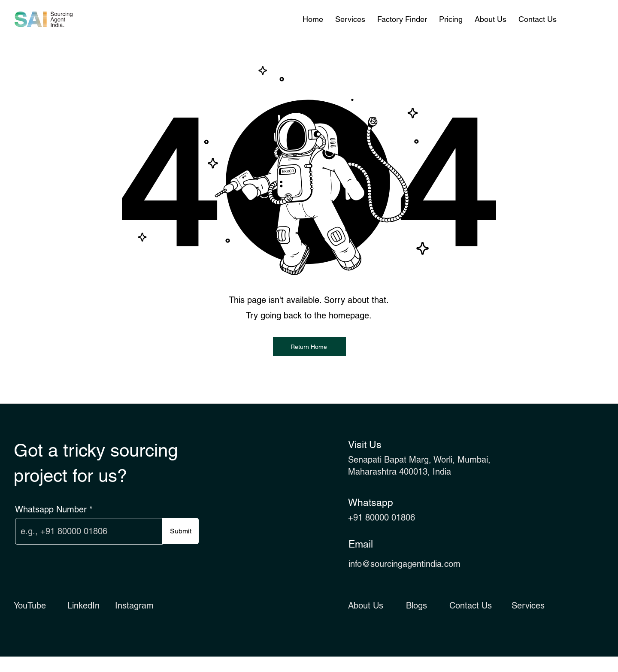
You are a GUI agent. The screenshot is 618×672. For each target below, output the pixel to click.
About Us (366, 605)
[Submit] (180, 531)
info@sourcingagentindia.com (404, 564)
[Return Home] (309, 347)
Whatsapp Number (51, 509)
